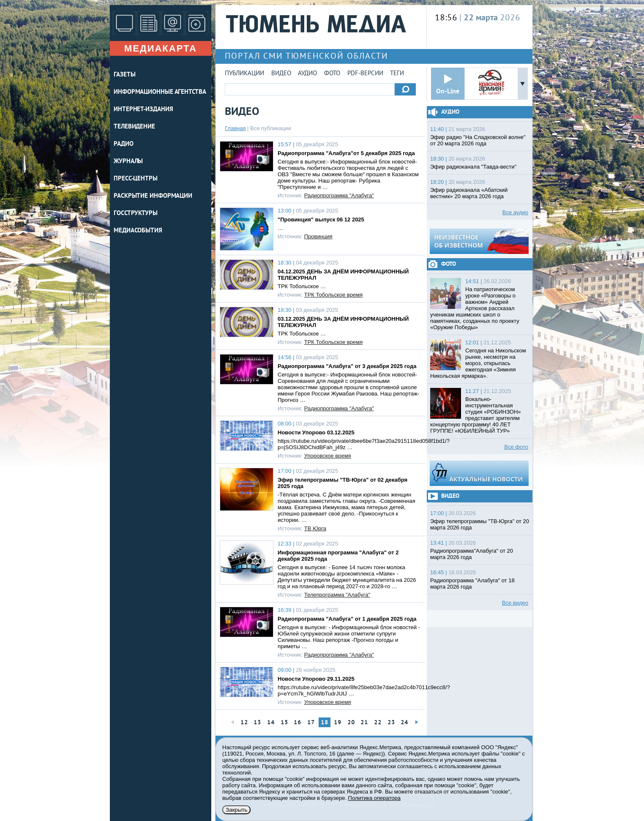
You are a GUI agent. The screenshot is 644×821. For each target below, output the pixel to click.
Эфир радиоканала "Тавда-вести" (473, 167)
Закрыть (236, 810)
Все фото (516, 447)
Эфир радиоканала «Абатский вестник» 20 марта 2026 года (469, 193)
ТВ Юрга (315, 528)
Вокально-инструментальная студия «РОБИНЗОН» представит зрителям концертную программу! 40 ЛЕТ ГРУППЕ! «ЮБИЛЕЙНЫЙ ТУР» (476, 415)
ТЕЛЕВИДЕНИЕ (134, 127)
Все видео (515, 603)
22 (378, 723)
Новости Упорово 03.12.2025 (316, 432)
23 (391, 723)
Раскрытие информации (153, 196)
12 (244, 723)
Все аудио (515, 212)
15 (284, 723)
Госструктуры (136, 214)
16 (297, 723)
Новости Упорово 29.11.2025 (316, 679)
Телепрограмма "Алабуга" (337, 595)
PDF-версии (365, 74)
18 (325, 723)
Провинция (318, 236)
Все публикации (271, 128)
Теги (397, 74)
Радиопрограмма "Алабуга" (339, 195)
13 (257, 723)
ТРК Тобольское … (302, 286)
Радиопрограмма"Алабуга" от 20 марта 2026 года (472, 554)
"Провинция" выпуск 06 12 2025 (321, 220)
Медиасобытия (138, 231)
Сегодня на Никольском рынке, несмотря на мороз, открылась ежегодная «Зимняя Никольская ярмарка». (478, 363)
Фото (332, 74)
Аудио (307, 74)
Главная (235, 128)
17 (311, 723)
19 (338, 723)
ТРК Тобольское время (333, 295)
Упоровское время (328, 456)
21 (364, 723)
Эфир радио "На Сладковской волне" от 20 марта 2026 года (478, 140)
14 (271, 723)
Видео (281, 74)
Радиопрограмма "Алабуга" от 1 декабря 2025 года (347, 619)
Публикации (244, 74)
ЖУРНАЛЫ (128, 162)
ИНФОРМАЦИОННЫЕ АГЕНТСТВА (160, 92)
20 (351, 723)
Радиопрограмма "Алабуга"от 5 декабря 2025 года (346, 153)
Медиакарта (161, 48)
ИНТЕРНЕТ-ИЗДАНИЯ (143, 110)
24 (404, 723)
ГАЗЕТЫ (124, 75)
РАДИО (124, 144)
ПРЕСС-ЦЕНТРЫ (136, 179)
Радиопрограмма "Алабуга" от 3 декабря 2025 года (347, 366)
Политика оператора (374, 798)
